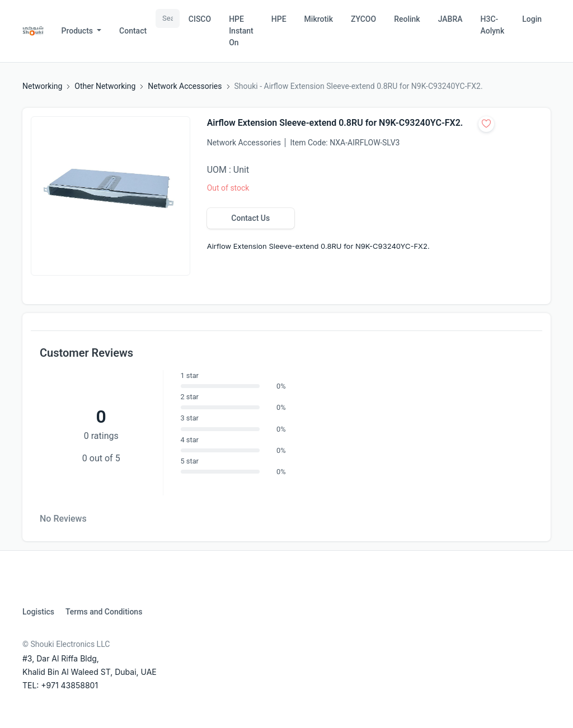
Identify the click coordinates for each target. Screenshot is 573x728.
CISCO (200, 19)
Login (532, 19)
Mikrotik (319, 19)
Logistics (38, 612)
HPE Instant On (241, 31)
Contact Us (250, 218)
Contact (133, 31)
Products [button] (78, 31)
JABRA (450, 19)
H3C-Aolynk (493, 25)
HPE (279, 19)
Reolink (407, 19)
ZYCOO (363, 19)
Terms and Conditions (104, 612)
